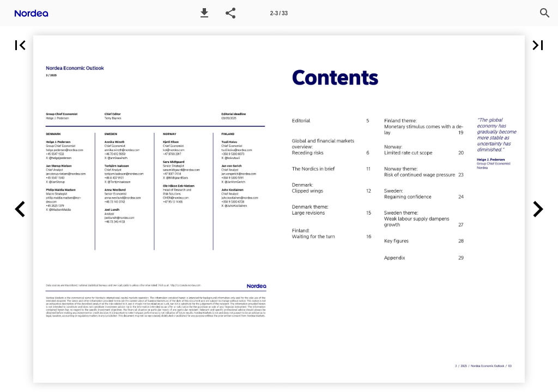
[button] (204, 13)
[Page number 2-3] (279, 13)
